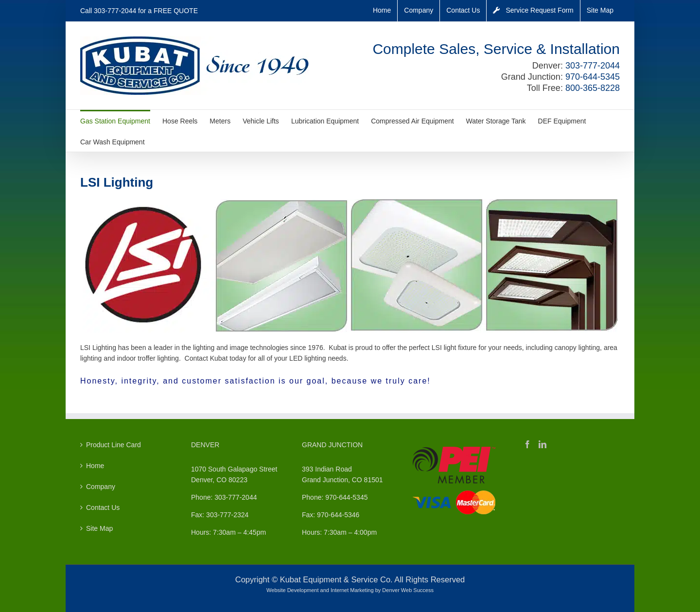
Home (95, 466)
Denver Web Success (408, 590)
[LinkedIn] (542, 444)
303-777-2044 (115, 11)
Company (101, 487)
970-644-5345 (593, 77)
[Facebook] (527, 444)
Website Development (292, 590)
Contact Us (103, 507)
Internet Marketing (352, 590)
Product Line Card (114, 445)
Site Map (99, 528)
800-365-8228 (593, 88)
